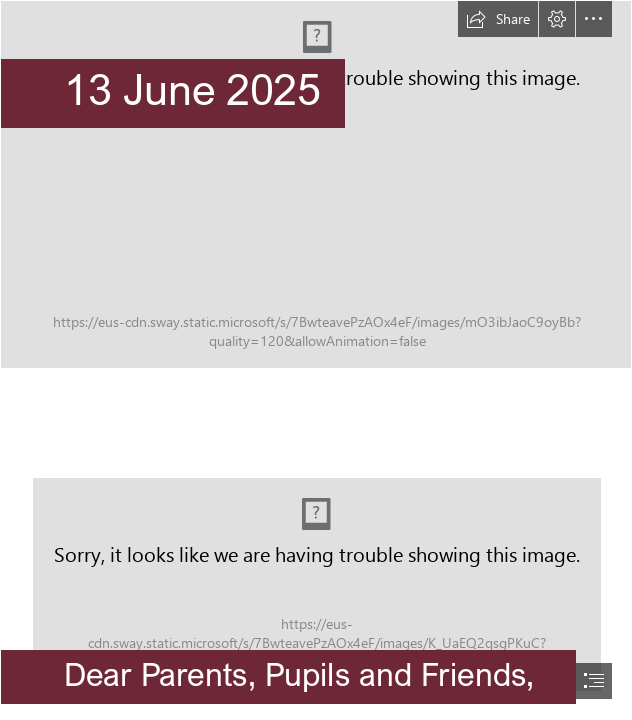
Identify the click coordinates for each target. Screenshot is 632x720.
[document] (316, 360)
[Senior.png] (316, 184)
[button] (498, 19)
